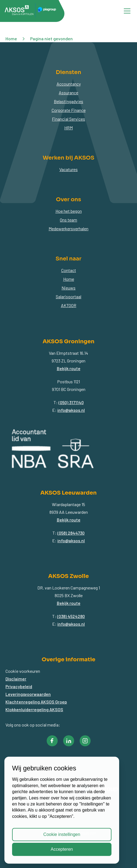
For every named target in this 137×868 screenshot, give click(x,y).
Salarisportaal (68, 297)
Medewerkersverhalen (68, 229)
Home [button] (11, 39)
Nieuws (68, 288)
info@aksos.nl (71, 410)
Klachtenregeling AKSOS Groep (36, 702)
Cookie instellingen (62, 834)
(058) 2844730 (71, 533)
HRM (68, 128)
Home (69, 279)
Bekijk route (69, 368)
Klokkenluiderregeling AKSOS (34, 709)
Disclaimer (16, 679)
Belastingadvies (68, 101)
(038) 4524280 (71, 616)
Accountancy (69, 84)
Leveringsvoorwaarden (28, 694)
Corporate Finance (69, 110)
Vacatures (68, 169)
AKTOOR (69, 305)
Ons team (68, 220)
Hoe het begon (69, 211)
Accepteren (62, 849)
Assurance (68, 93)
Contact (69, 270)
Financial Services (68, 119)
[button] (52, 741)
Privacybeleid (19, 686)
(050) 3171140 (71, 402)
